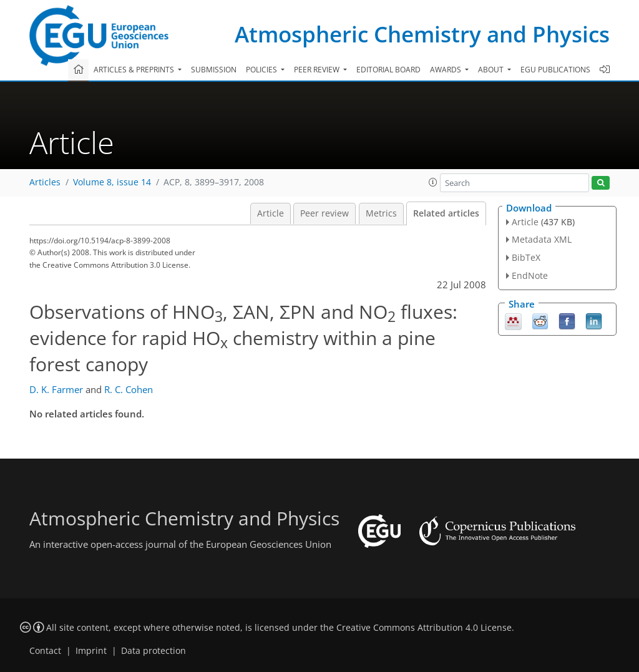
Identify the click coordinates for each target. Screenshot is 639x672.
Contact (45, 651)
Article (271, 213)
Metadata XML (542, 239)
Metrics (381, 213)
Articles (45, 182)
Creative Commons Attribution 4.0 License (424, 628)
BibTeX (526, 257)
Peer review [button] (318, 70)
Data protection (154, 651)
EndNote (530, 275)
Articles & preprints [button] (135, 70)
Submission (214, 70)
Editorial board (388, 70)
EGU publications (555, 70)
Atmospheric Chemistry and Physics (422, 34)
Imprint (91, 651)
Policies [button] (262, 70)
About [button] (492, 70)
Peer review (324, 213)
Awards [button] (446, 70)
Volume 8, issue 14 (112, 182)
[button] (433, 182)
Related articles (446, 213)
